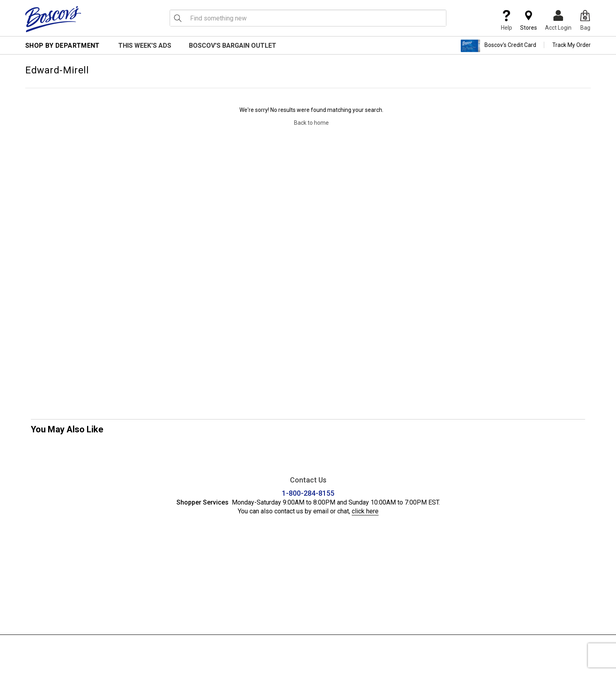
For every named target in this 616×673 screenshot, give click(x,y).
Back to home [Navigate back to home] (311, 123)
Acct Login (558, 20)
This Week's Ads (145, 46)
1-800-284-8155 (308, 493)
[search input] (308, 18)
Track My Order (571, 45)
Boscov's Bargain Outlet (233, 46)
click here (365, 511)
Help (507, 20)
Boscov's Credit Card (498, 46)
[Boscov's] (53, 19)
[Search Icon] (178, 18)
